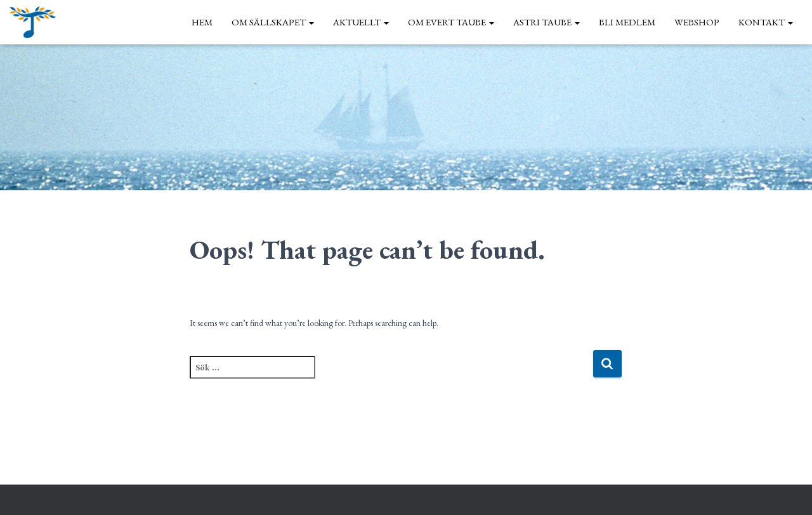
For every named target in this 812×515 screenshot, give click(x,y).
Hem (202, 22)
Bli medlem (627, 22)
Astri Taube (547, 22)
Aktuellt (361, 22)
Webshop (697, 22)
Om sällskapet (273, 22)
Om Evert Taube (451, 22)
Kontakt (766, 22)
